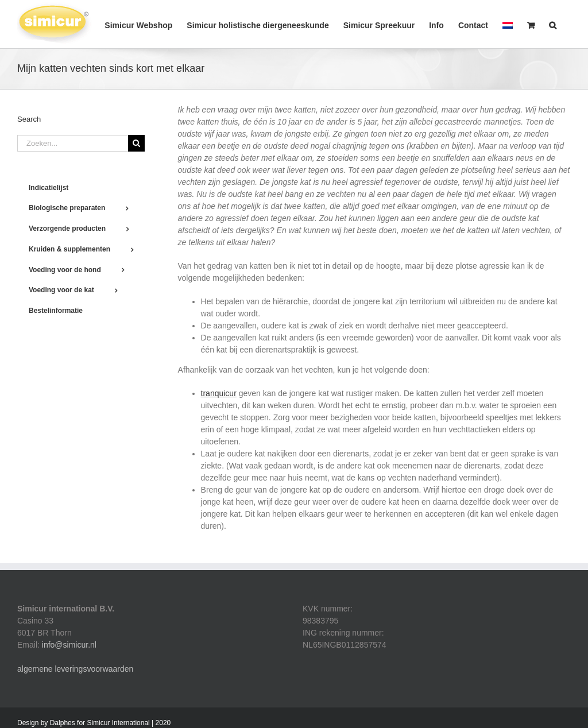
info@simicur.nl (69, 645)
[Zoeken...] (73, 143)
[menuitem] (508, 24)
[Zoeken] (136, 143)
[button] (553, 24)
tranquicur (219, 393)
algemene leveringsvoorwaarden (75, 669)
